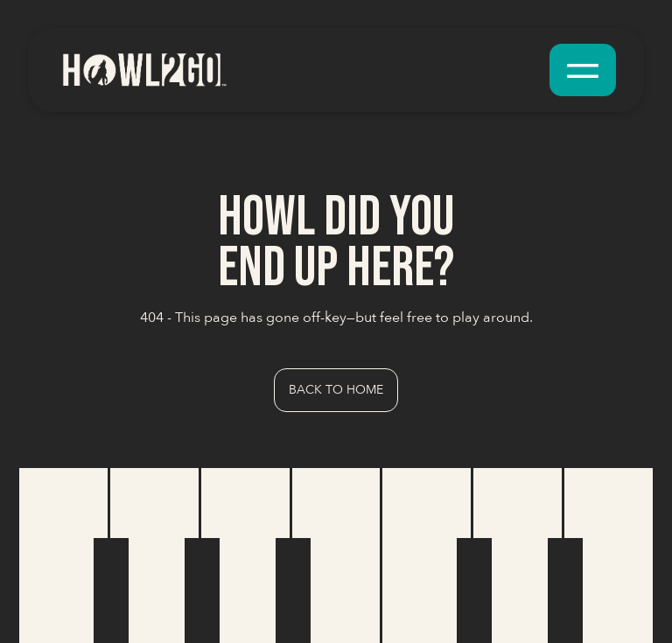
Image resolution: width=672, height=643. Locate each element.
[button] (583, 70)
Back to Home (336, 390)
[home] (143, 70)
